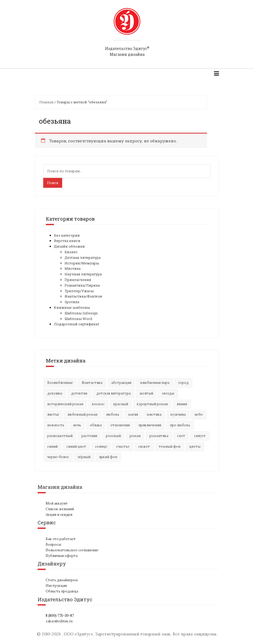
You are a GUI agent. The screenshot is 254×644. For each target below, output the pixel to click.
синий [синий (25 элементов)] (52, 446)
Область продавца (62, 591)
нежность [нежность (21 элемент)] (56, 425)
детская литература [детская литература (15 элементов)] (114, 393)
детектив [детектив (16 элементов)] (79, 393)
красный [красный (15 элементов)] (121, 404)
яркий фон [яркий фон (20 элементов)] (108, 457)
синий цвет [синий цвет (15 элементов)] (76, 446)
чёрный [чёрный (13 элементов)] (84, 457)
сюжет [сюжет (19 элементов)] (144, 446)
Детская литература (83, 257)
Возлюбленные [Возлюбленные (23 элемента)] (60, 383)
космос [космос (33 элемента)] (98, 404)
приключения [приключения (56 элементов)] (150, 425)
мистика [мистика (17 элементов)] (154, 414)
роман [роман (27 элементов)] (135, 436)
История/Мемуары (82, 263)
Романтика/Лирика (82, 285)
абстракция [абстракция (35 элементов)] (121, 383)
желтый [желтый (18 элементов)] (146, 393)
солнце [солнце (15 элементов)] (101, 446)
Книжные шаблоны (72, 307)
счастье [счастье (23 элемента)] (123, 446)
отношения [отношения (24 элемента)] (120, 425)
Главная (46, 102)
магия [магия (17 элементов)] (133, 414)
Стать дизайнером (62, 580)
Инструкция (56, 586)
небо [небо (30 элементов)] (199, 414)
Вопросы (53, 545)
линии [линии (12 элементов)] (182, 404)
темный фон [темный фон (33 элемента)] (170, 446)
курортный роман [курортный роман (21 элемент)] (152, 404)
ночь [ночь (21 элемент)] (77, 425)
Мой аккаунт (57, 503)
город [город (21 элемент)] (183, 383)
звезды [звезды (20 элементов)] (168, 393)
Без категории (67, 235)
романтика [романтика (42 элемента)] (159, 436)
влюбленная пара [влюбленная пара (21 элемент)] (155, 383)
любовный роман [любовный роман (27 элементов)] (82, 414)
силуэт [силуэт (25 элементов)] (200, 436)
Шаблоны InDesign (81, 313)
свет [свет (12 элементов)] (181, 436)
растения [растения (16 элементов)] (89, 436)
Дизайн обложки (69, 246)
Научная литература (83, 274)
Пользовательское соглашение (72, 550)
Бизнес (71, 252)
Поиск (53, 183)
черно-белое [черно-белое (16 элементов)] (58, 457)
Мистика (73, 268)
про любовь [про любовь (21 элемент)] (180, 425)
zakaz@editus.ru (59, 621)
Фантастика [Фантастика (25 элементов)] (92, 383)
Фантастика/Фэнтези (83, 296)
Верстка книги (67, 241)
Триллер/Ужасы (79, 291)
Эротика (72, 302)
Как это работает (61, 539)
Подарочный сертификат (77, 324)
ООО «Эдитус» (78, 634)
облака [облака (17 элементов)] (96, 425)
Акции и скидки (59, 515)
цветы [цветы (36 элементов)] (195, 446)
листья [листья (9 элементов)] (53, 414)
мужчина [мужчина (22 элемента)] (178, 414)
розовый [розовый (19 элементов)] (113, 436)
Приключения (78, 280)
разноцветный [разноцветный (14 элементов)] (60, 436)
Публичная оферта (62, 556)
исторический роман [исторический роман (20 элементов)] (65, 404)
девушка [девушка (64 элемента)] (55, 393)
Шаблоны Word (78, 319)
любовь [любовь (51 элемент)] (113, 414)
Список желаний (60, 509)
